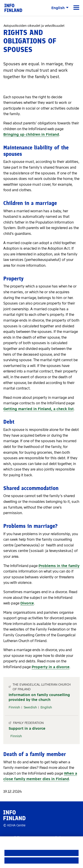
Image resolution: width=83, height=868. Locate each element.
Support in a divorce (27, 728)
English (46, 707)
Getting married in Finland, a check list (39, 409)
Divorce (27, 603)
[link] (13, 8)
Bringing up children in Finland (31, 134)
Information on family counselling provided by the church (39, 697)
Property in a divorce (51, 667)
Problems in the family (59, 566)
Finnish (14, 707)
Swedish (30, 707)
